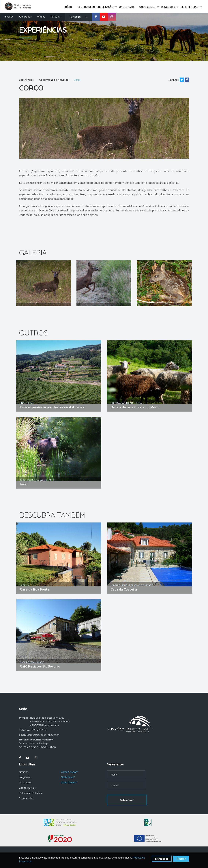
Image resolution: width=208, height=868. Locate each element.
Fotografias (25, 16)
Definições (162, 859)
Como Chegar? (69, 772)
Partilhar (56, 16)
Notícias (24, 772)
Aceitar (181, 859)
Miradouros (26, 783)
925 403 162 (39, 730)
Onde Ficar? (68, 777)
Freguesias (25, 777)
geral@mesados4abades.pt (43, 735)
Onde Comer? (69, 783)
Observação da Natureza (54, 80)
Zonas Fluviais (27, 788)
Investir (9, 16)
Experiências (26, 80)
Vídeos (41, 16)
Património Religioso (31, 793)
